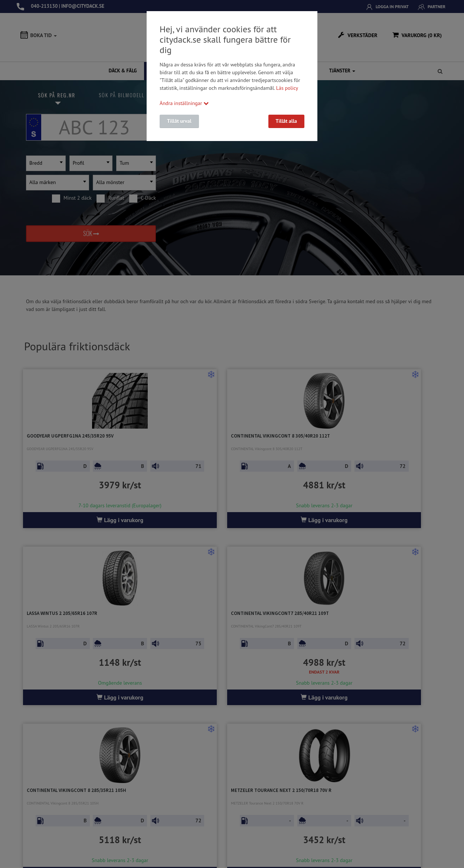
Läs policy (287, 88)
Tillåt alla (286, 121)
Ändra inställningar (184, 103)
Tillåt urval (179, 121)
